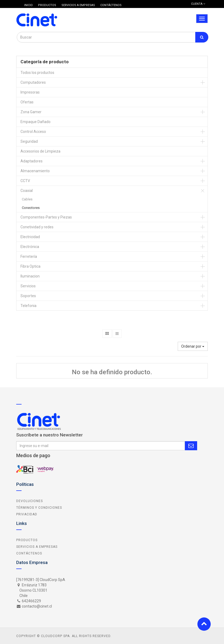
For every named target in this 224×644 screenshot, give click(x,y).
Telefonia (28, 306)
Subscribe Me (191, 446)
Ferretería (29, 256)
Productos (27, 540)
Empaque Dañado (36, 122)
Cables (27, 199)
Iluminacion (30, 276)
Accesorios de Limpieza (40, 151)
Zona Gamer (31, 112)
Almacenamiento (35, 171)
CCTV (25, 181)
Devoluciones (30, 501)
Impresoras (30, 92)
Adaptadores (32, 161)
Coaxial (27, 191)
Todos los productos (37, 73)
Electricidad (30, 237)
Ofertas (27, 102)
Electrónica (30, 247)
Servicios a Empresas (37, 547)
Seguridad (29, 141)
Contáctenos (29, 553)
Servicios (28, 286)
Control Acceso (33, 132)
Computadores (33, 82)
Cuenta (198, 4)
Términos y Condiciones (39, 508)
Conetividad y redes (37, 227)
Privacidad (27, 514)
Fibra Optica (30, 266)
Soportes (28, 296)
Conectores (31, 208)
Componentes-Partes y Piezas (46, 217)
